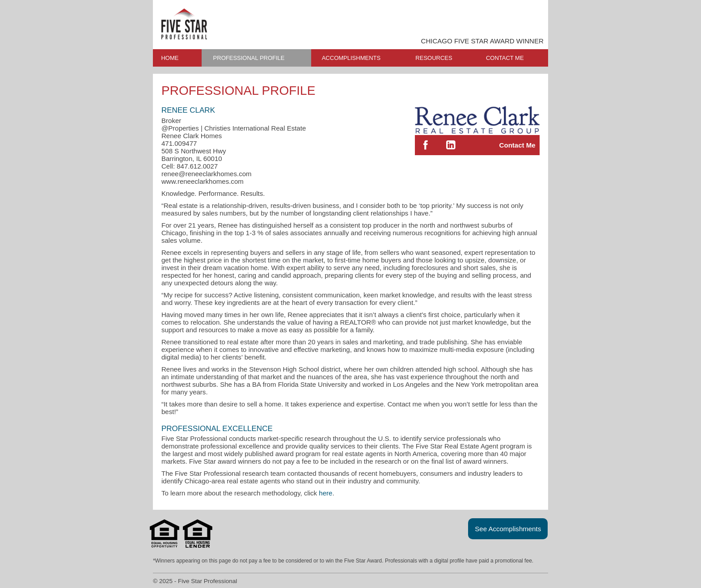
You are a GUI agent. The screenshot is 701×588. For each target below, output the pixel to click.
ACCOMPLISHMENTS (351, 58)
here (325, 493)
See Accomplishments (508, 529)
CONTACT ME (505, 58)
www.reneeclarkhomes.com (203, 181)
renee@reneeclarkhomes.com (207, 174)
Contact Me (517, 145)
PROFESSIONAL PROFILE (249, 58)
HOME (170, 58)
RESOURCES (434, 58)
